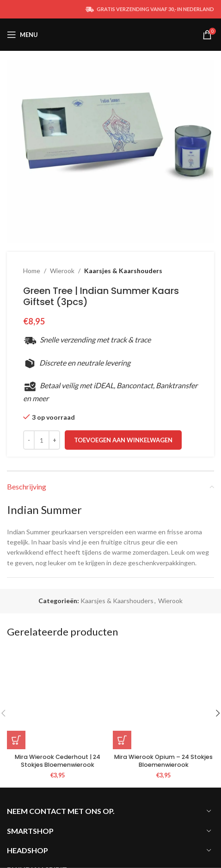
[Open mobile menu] (22, 35)
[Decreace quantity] (29, 440)
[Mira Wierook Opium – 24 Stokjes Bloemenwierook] (163, 699)
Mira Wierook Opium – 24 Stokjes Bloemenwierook (163, 761)
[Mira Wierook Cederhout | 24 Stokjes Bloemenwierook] (58, 699)
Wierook (62, 271)
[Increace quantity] (54, 440)
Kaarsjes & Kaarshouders (123, 271)
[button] (16, 740)
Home (32, 271)
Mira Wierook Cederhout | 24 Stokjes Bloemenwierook (58, 761)
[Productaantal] (42, 440)
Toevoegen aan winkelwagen (123, 440)
